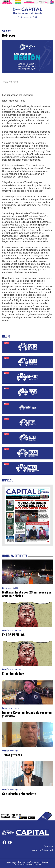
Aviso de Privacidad (43, 850)
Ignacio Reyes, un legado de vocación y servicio (27, 714)
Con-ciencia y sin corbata (19, 794)
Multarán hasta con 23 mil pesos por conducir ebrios (27, 594)
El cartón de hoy (13, 673)
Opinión (7, 31)
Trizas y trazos (12, 755)
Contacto (48, 846)
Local (5, 588)
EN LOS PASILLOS (13, 635)
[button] (51, 19)
